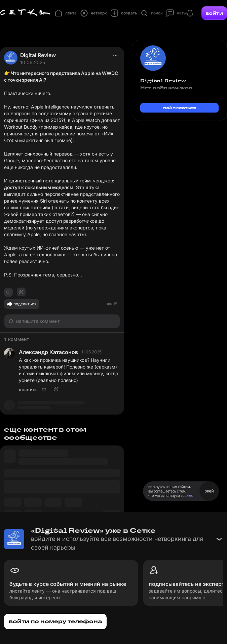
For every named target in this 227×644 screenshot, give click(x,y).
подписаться (180, 108)
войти (214, 13)
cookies (187, 496)
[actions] (115, 56)
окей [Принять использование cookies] (209, 491)
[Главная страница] (25, 13)
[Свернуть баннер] (219, 539)
